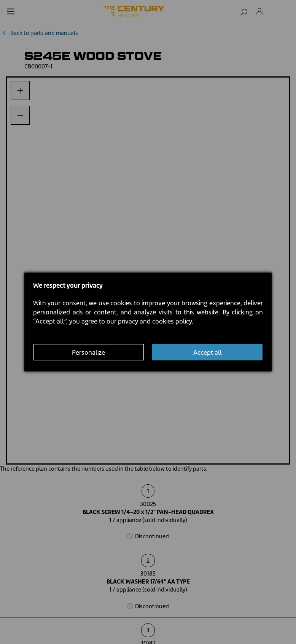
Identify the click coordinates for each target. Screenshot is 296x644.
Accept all (208, 352)
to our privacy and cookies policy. (146, 321)
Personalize (88, 352)
